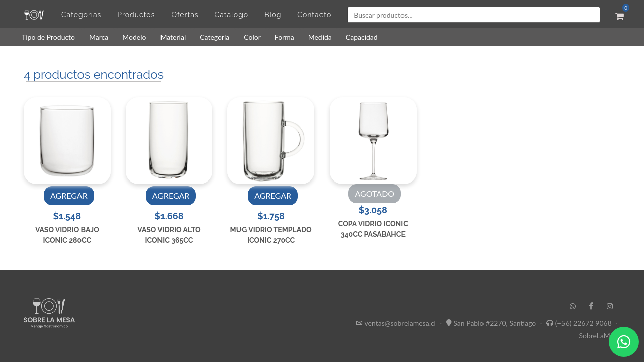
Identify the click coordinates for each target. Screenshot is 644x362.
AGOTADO (375, 193)
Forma (285, 37)
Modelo (134, 37)
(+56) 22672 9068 (584, 323)
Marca (99, 37)
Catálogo (232, 15)
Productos (136, 15)
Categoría (215, 37)
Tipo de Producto (48, 37)
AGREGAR (69, 195)
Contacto (314, 15)
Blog (273, 15)
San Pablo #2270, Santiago (495, 323)
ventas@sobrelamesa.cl (400, 323)
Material (173, 37)
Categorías (81, 15)
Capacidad (362, 37)
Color (252, 37)
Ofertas (185, 15)
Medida (320, 37)
